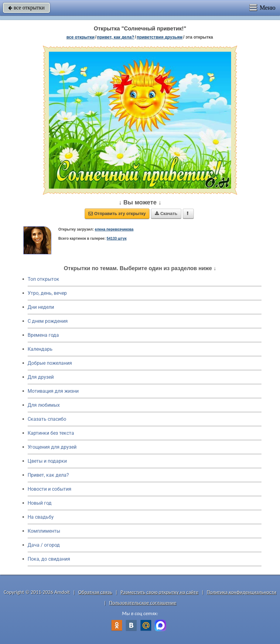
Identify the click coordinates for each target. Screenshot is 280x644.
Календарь (40, 349)
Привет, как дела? (48, 475)
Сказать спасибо (47, 419)
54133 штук (117, 238)
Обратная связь (95, 592)
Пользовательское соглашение (143, 603)
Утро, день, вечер (47, 293)
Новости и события (50, 489)
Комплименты (44, 531)
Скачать (166, 214)
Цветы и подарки (47, 461)
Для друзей (41, 377)
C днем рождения (48, 321)
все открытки (26, 8)
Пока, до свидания (49, 559)
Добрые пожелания (50, 363)
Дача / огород (44, 545)
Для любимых (44, 405)
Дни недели (41, 307)
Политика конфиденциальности (242, 592)
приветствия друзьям (160, 37)
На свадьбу (41, 517)
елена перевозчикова (114, 229)
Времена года (43, 335)
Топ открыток (43, 279)
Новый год (40, 503)
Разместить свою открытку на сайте (159, 592)
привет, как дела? (116, 37)
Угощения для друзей (52, 447)
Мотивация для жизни (53, 391)
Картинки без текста (51, 433)
